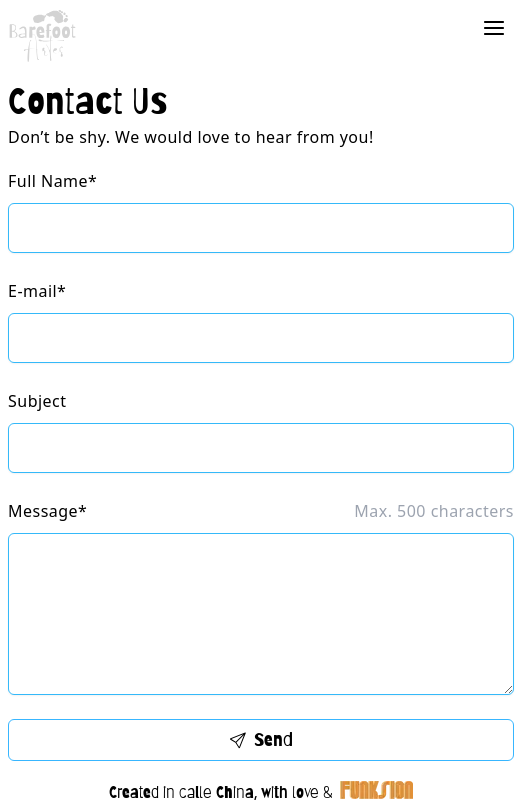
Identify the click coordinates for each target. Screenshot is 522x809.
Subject (37, 401)
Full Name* (52, 181)
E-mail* (37, 291)
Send (261, 739)
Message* (47, 511)
